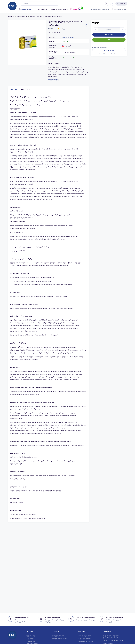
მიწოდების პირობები (85, 642)
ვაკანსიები (106, 9)
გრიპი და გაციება (36, 16)
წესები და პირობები (85, 639)
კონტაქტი (107, 632)
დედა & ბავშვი (64, 9)
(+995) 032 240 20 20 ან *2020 (113, 641)
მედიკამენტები (42, 9)
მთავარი (11, 16)
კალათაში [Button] (109, 35)
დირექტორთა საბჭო (59, 639)
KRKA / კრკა (66, 41)
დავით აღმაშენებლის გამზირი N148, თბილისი (112, 637)
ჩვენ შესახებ (31, 636)
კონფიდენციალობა (85, 636)
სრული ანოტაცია (54, 80)
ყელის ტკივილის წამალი (53, 16)
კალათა (121, 4)
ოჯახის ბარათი (95, 9)
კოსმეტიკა (53, 9)
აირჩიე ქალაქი (109, 50)
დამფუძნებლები (58, 636)
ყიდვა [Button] (109, 40)
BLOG (74, 9)
